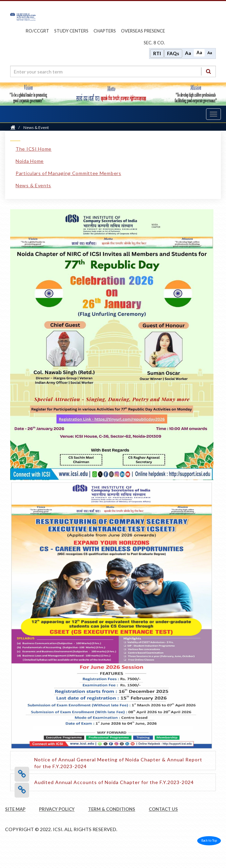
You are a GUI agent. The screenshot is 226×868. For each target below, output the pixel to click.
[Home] (13, 127)
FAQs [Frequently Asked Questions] (173, 53)
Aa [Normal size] (199, 53)
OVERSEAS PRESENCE (143, 31)
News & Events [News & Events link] (33, 185)
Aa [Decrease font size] (210, 53)
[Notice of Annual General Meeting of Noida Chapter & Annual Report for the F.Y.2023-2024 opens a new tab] (122, 766)
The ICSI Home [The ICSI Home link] (34, 149)
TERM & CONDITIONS (112, 809)
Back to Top (209, 840)
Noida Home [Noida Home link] (30, 161)
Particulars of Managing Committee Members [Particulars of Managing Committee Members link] (68, 173)
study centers (71, 31)
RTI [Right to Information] (157, 53)
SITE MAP (15, 809)
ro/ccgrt (37, 31)
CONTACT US (163, 809)
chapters (105, 31)
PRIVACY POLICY (57, 809)
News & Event (36, 127)
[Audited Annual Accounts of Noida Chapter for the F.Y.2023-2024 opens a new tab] (114, 782)
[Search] (208, 71)
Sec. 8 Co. (154, 43)
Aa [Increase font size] (188, 53)
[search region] (113, 71)
